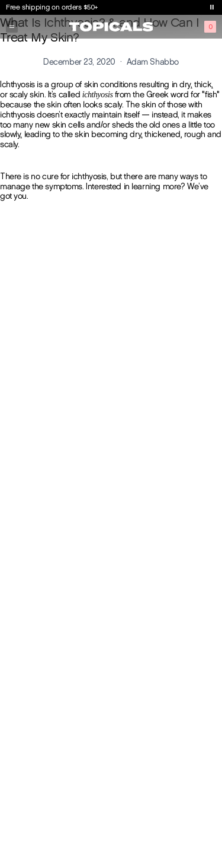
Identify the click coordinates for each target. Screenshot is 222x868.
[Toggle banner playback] (212, 7)
